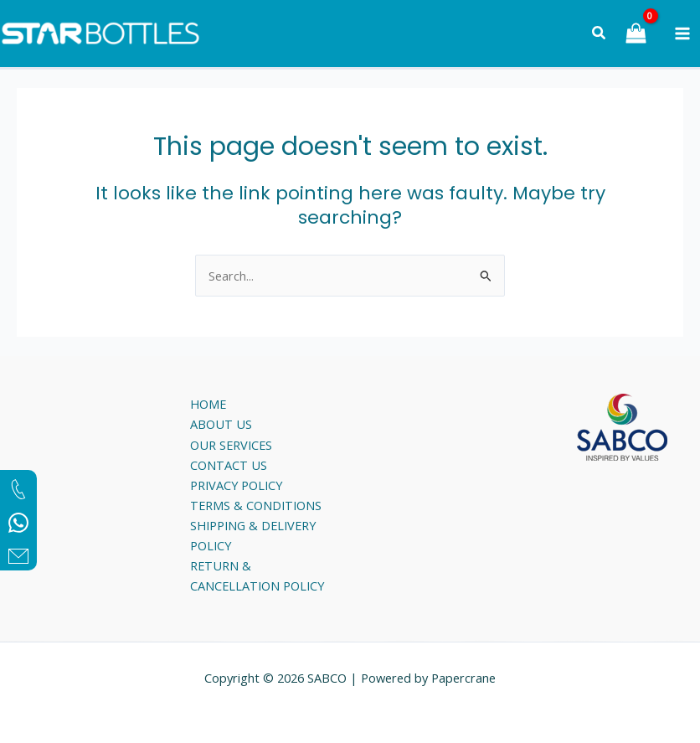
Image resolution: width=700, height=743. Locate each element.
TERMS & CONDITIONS (256, 505)
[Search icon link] (600, 34)
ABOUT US (221, 424)
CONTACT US (229, 465)
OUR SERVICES (231, 445)
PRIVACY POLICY (236, 485)
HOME (208, 404)
